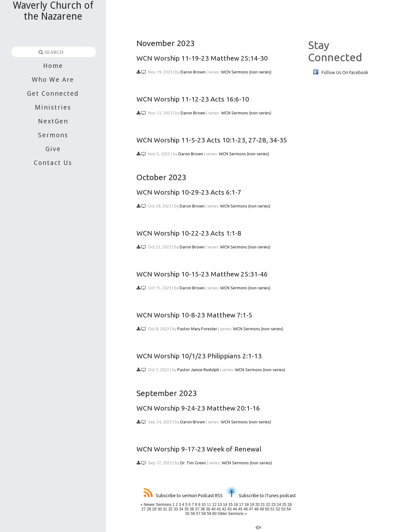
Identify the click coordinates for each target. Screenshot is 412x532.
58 (204, 514)
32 (170, 509)
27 (143, 509)
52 (278, 509)
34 (181, 509)
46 (246, 509)
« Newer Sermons (156, 505)
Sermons (53, 135)
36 (192, 509)
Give (53, 149)
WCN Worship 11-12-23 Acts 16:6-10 (193, 99)
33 (176, 509)
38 (203, 509)
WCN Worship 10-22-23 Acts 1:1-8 (189, 233)
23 (273, 505)
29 (154, 509)
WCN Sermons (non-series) (246, 72)
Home (53, 66)
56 (193, 514)
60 (214, 514)
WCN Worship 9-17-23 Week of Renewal (199, 449)
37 (197, 509)
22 (268, 505)
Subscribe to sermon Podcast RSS (183, 496)
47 (251, 509)
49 (262, 509)
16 (236, 505)
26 (290, 505)
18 (247, 505)
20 (257, 505)
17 (241, 505)
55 (187, 514)
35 (187, 509)
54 (289, 509)
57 (198, 514)
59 (209, 514)
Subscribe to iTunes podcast (261, 496)
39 (208, 509)
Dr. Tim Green (193, 463)
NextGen (53, 121)
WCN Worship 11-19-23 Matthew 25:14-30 (202, 58)
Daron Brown (193, 72)
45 (240, 509)
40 (213, 509)
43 (229, 509)
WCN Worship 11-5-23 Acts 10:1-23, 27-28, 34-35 (212, 140)
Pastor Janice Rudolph (198, 370)
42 (224, 509)
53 (283, 509)
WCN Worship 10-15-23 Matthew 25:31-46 (202, 274)
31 (165, 509)
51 (272, 509)
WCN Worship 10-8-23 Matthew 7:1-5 (194, 315)
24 (279, 505)
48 (256, 509)
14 (225, 505)
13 (220, 505)
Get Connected (53, 93)
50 (267, 509)
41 (219, 509)
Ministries (53, 107)
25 (284, 505)
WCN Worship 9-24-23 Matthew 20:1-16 (198, 408)
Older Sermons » (232, 514)
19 (252, 505)
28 (149, 509)
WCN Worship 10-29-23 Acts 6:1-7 (189, 192)
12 (214, 505)
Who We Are (53, 80)
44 (235, 509)
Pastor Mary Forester (197, 329)
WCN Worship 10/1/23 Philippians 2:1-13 (199, 356)
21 (263, 505)
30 (159, 509)
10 (204, 505)
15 (230, 505)
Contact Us (53, 163)
